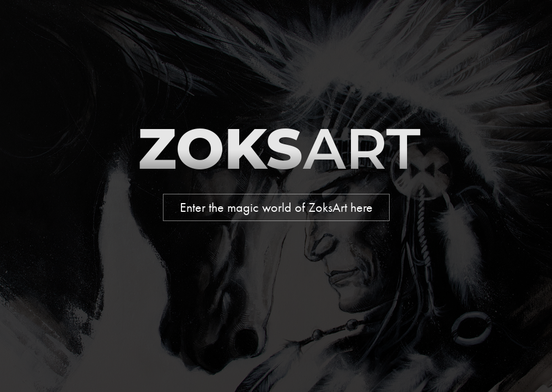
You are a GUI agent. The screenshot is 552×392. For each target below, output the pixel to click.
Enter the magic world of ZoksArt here (276, 207)
